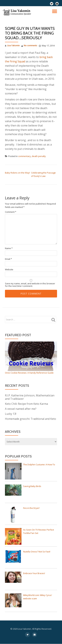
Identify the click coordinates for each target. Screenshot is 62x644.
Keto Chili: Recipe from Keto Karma (26, 404)
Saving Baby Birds (32, 486)
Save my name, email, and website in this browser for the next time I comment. (30, 285)
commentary (24, 156)
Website (9, 270)
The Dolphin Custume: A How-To (39, 464)
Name (9, 248)
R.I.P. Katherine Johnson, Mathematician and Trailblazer (30, 397)
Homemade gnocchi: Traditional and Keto (31, 419)
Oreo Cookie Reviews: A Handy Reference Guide (29, 373)
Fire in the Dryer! (31, 508)
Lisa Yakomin (13, 45)
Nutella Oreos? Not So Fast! (37, 552)
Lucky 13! (11, 414)
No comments (29, 46)
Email (8, 259)
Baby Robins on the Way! (17, 173)
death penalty (39, 156)
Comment (11, 212)
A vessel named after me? (21, 409)
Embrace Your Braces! (34, 573)
